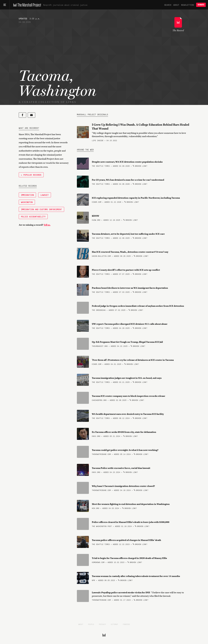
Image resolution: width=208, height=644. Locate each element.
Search (168, 5)
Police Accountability (33, 216)
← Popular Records (31, 175)
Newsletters (188, 5)
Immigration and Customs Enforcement (41, 209)
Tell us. (47, 225)
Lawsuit (45, 195)
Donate (201, 5)
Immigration (27, 195)
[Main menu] (5, 5)
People (91, 624)
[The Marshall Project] (26, 5)
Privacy (103, 624)
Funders (126, 624)
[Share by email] (31, 115)
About (176, 5)
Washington (27, 202)
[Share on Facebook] (22, 115)
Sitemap (114, 624)
